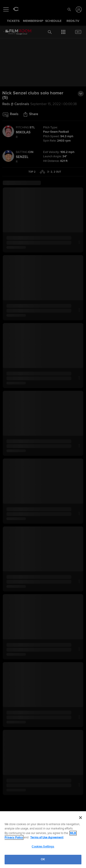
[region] (43, 840)
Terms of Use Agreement (47, 837)
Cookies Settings (43, 847)
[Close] (80, 818)
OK (43, 859)
